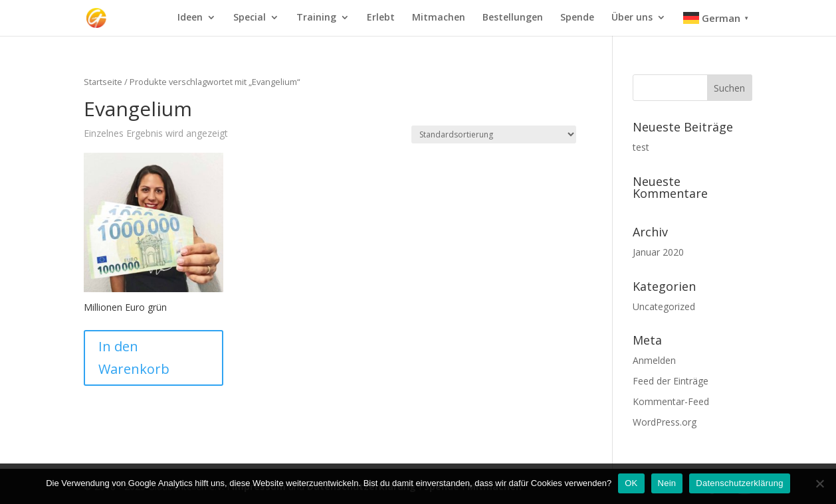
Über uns (632, 18)
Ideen (190, 18)
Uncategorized (664, 306)
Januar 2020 (658, 252)
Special (250, 18)
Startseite (103, 82)
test (641, 147)
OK (631, 483)
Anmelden (654, 360)
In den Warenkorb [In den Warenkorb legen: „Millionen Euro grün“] (134, 358)
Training (316, 18)
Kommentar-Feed (671, 401)
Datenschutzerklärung (739, 483)
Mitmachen (439, 18)
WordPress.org (665, 422)
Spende (577, 18)
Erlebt (381, 18)
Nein (667, 483)
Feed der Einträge (671, 381)
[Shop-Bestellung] (494, 134)
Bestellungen (513, 18)
